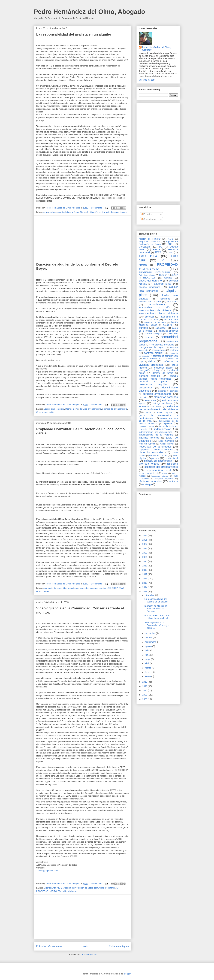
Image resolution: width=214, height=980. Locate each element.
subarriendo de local (148, 473)
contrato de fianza (65, 212)
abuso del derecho (150, 281)
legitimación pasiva (96, 212)
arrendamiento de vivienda (155, 310)
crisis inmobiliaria (152, 359)
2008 (145, 699)
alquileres (165, 299)
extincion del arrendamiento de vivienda (158, 408)
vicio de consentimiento (116, 212)
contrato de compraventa (165, 356)
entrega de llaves (163, 403)
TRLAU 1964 (150, 278)
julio (147, 650)
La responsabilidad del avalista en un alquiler (74, 34)
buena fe (168, 325)
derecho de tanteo (163, 373)
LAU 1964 (148, 256)
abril (147, 663)
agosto (149, 646)
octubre (149, 638)
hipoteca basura (146, 426)
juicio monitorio (166, 441)
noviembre (150, 633)
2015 (145, 583)
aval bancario (171, 320)
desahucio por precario (154, 381)
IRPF (158, 252)
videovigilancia (70, 891)
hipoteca (168, 423)
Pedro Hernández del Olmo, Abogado (89, 12)
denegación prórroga (150, 370)
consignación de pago (151, 347)
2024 (145, 544)
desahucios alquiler (153, 384)
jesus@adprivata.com (48, 871)
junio (148, 655)
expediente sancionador (150, 406)
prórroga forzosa (149, 464)
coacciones (172, 333)
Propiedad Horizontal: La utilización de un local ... (157, 617)
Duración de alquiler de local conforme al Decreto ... (156, 609)
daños (152, 361)
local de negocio (147, 444)
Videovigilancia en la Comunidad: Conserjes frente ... (157, 625)
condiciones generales (163, 345)
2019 (145, 566)
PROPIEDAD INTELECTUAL (155, 272)
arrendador (172, 302)
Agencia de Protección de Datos (78, 888)
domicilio (174, 391)
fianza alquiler (165, 413)
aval (45, 212)
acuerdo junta (50, 888)
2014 (145, 587)
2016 (145, 579)
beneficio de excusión (155, 322)
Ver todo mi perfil (147, 80)
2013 (145, 592)
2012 (145, 682)
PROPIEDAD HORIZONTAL (49, 891)
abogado (168, 278)
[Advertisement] (83, 238)
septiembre (151, 642)
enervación (150, 400)
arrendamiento (158, 304)
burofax (143, 328)
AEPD (60, 888)
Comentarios (148, 219)
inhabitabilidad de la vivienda (156, 435)
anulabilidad (145, 302)
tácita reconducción (45, 412)
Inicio (85, 946)
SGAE (175, 275)
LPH (109, 588)
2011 (145, 686)
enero (148, 676)
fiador (76, 212)
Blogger (127, 974)
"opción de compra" (150, 239)
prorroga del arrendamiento (115, 409)
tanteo (165, 473)
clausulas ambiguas (153, 334)
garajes (102, 588)
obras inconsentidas (151, 452)
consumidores (159, 350)
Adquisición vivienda (149, 242)
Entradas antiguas (119, 946)
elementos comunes (89, 588)
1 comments (96, 584)
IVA (171, 252)
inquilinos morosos (149, 438)
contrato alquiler (154, 353)
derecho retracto (150, 376)
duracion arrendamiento (90, 409)
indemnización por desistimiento (156, 432)
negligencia (144, 450)
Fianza (83, 212)
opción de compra (158, 456)
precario (155, 458)
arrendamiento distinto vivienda (158, 313)
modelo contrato (167, 444)
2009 (145, 695)
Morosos (143, 265)
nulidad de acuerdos (163, 450)
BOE (170, 244)
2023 (145, 548)
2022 (145, 553)
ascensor (149, 317)
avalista (52, 212)
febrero (149, 672)
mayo (148, 659)
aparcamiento (50, 588)
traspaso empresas (164, 479)
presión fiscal (171, 458)
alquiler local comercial (54, 409)
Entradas (147, 214)
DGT (161, 247)
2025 (145, 540)
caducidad (160, 328)
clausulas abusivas (168, 331)
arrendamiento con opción (155, 307)
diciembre (150, 595)
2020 (145, 561)
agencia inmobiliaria (150, 287)
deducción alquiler (164, 368)
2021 (145, 557)
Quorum (163, 275)
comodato (149, 337)
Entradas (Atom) (89, 954)
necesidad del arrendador (155, 447)
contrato (174, 350)
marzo (148, 668)
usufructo (173, 481)
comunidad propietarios (68, 588)
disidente (162, 391)
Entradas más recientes (49, 946)
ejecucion (144, 397)
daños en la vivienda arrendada (158, 363)
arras (159, 302)
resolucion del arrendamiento (161, 467)
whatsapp (147, 484)
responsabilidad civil (158, 470)
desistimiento (145, 388)
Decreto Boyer (72, 409)
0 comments (96, 208)
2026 (145, 535)
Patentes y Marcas (147, 275)
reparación (172, 464)
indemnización (163, 429)
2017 (145, 574)
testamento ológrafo (160, 476)
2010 (145, 690)
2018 (145, 570)
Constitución (145, 247)
